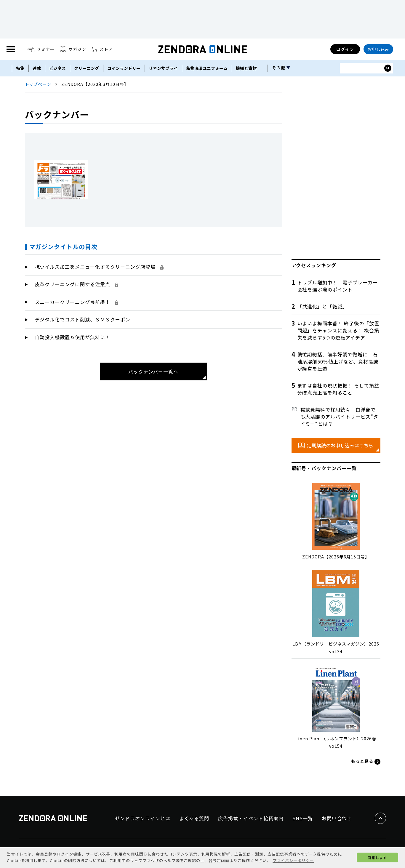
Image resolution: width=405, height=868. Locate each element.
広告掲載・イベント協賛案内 (251, 818)
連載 (37, 68)
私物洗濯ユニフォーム (207, 68)
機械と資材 (246, 68)
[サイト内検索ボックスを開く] (388, 68)
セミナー (41, 49)
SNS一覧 (303, 818)
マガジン (73, 49)
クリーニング (87, 68)
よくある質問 (194, 818)
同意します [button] (377, 857)
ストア (102, 49)
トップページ (38, 84)
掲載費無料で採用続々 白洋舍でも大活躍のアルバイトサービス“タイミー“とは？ (339, 417)
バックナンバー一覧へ (153, 371)
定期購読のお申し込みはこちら (336, 445)
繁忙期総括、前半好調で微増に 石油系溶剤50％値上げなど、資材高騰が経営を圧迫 (338, 361)
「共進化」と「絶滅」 (323, 306)
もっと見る (366, 761)
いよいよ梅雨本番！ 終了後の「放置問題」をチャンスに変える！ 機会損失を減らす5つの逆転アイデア (338, 330)
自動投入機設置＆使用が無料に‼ (72, 337)
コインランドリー (124, 68)
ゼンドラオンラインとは (143, 818)
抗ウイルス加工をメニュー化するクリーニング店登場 (99, 267)
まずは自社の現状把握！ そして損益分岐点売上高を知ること (338, 389)
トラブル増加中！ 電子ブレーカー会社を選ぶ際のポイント (338, 286)
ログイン (345, 49)
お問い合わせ (337, 818)
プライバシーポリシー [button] (293, 860)
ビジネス (57, 68)
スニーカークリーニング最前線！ (77, 302)
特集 (20, 68)
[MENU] (11, 49)
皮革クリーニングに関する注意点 (77, 284)
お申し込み (378, 49)
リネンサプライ (163, 68)
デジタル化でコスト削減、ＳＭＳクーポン (83, 319)
